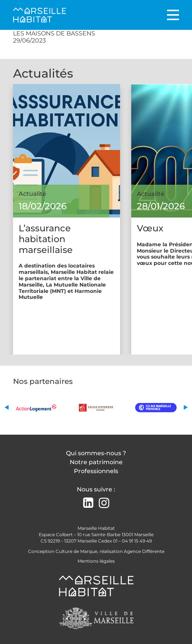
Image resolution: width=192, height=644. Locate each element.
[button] (7, 407)
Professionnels (96, 471)
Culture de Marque (76, 551)
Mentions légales (96, 561)
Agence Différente (144, 551)
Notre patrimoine (96, 462)
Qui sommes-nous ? (96, 453)
